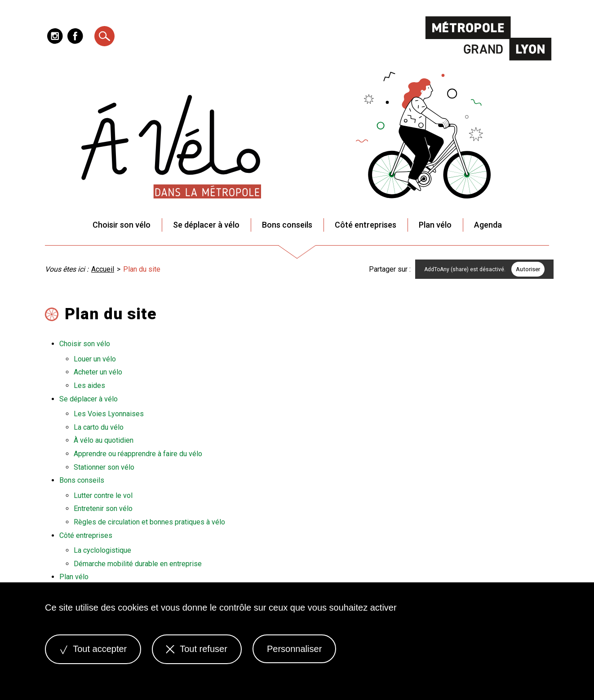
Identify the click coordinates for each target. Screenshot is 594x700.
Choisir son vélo (122, 225)
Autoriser (528, 269)
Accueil (103, 269)
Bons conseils (287, 225)
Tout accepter (93, 649)
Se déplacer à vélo (206, 225)
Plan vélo (435, 225)
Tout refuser (197, 649)
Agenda (488, 225)
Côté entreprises (366, 225)
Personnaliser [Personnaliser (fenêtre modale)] (294, 649)
